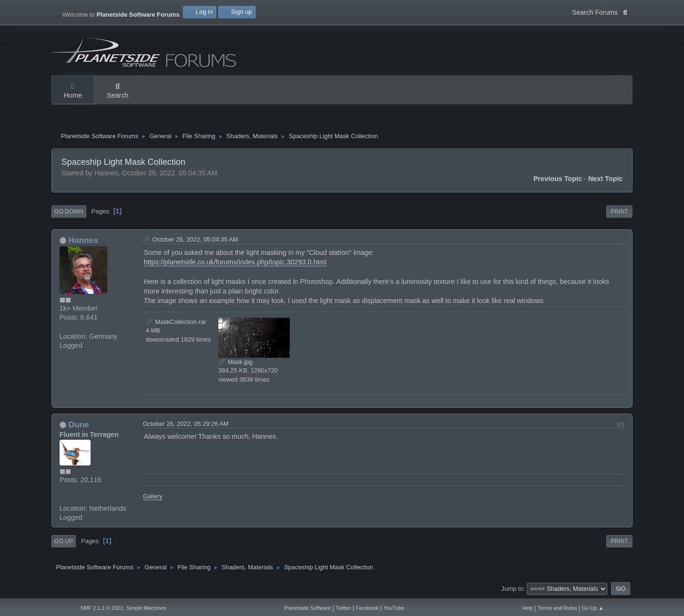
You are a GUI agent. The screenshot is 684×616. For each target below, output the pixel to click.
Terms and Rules (557, 608)
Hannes (83, 240)
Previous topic (558, 179)
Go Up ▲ (593, 608)
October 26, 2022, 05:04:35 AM (195, 239)
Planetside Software (307, 608)
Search (118, 91)
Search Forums (599, 11)
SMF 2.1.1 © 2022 (102, 608)
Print (619, 212)
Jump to (512, 589)
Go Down (69, 212)
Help (528, 608)
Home (73, 91)
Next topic (606, 179)
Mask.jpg (235, 362)
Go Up (64, 541)
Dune (78, 424)
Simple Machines (146, 608)
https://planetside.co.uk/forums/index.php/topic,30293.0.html (235, 262)
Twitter (343, 608)
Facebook (367, 608)
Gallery (153, 496)
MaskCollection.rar (176, 322)
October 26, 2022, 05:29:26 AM (186, 424)
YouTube (394, 608)
